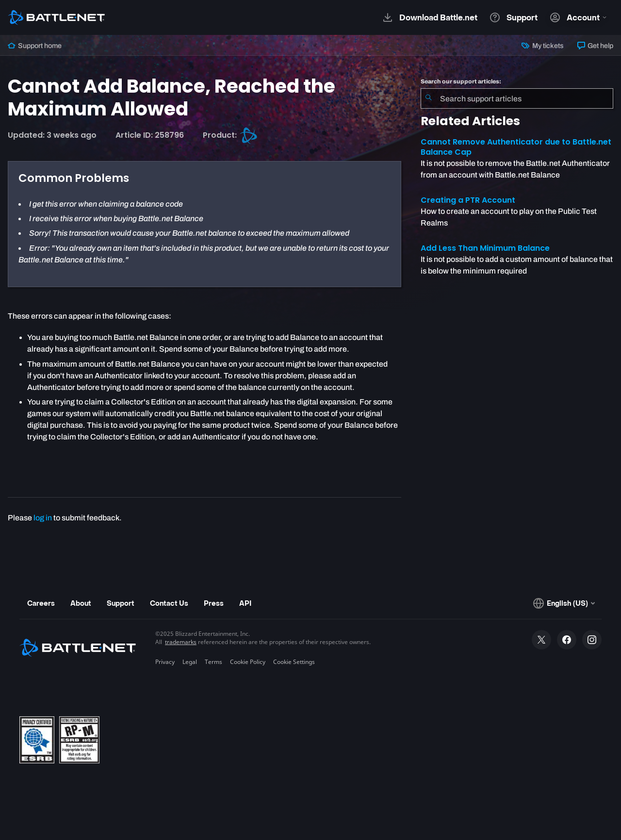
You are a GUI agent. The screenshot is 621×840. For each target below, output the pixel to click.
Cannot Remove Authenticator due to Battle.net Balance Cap (516, 147)
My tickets (542, 46)
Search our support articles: (461, 81)
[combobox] (517, 98)
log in (43, 518)
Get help (595, 46)
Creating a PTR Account (468, 200)
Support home (35, 46)
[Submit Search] (428, 98)
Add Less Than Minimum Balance (485, 248)
